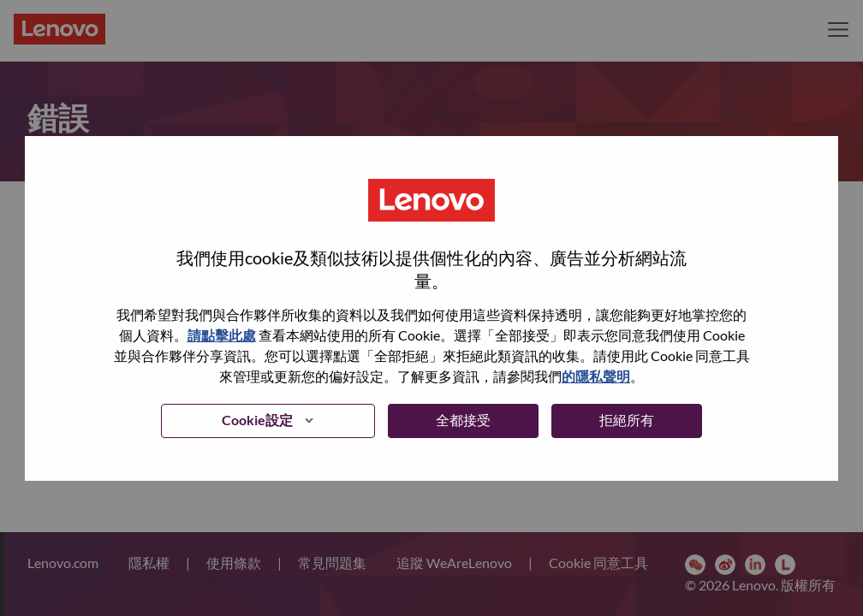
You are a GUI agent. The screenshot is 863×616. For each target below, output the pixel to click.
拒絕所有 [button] (627, 420)
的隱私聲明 (596, 376)
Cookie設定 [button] (257, 420)
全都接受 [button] (463, 420)
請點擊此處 (222, 335)
